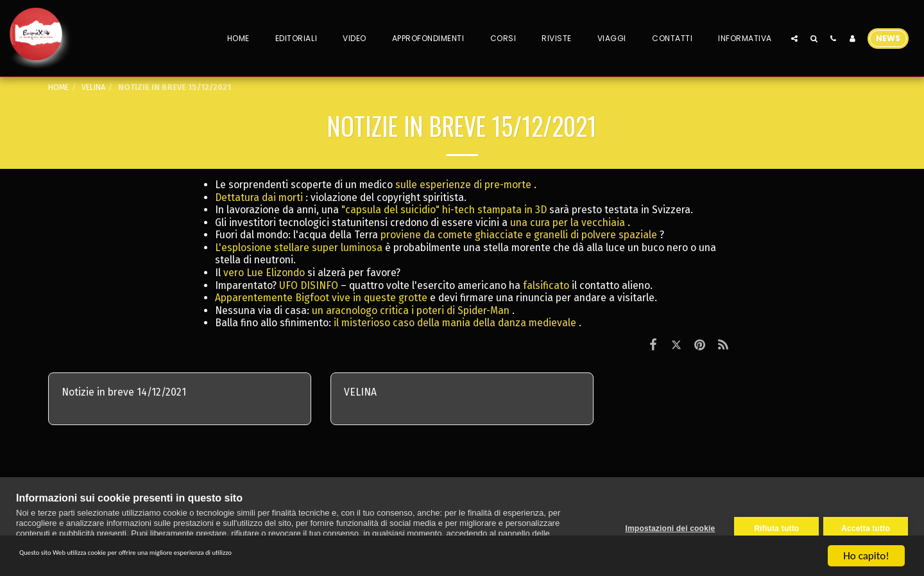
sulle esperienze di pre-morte (463, 185)
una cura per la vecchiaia (568, 223)
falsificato (546, 285)
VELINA (93, 87)
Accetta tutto (866, 527)
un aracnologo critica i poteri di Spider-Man (411, 310)
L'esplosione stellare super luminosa (299, 248)
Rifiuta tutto (772, 527)
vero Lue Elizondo (264, 273)
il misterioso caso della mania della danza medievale (455, 323)
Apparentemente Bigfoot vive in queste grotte (321, 298)
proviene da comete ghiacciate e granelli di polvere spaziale (519, 235)
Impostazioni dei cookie (665, 527)
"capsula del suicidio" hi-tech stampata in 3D (444, 210)
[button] (794, 38)
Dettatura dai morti (259, 197)
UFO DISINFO (309, 285)
